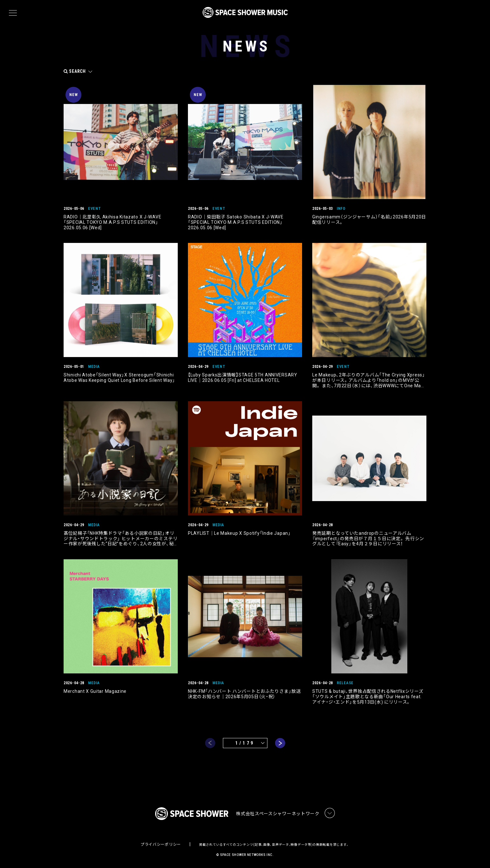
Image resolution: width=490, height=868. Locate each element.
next (280, 743)
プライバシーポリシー (161, 844)
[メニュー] (13, 13)
